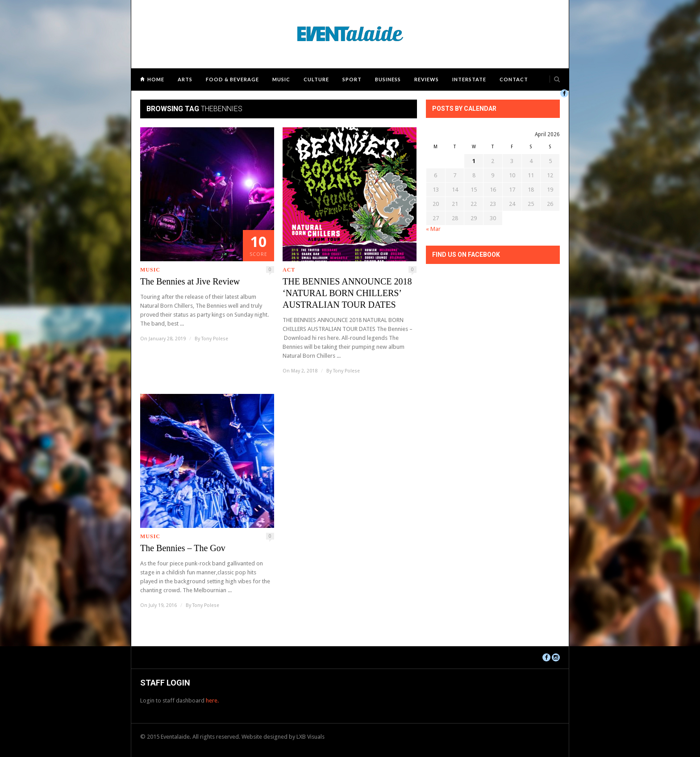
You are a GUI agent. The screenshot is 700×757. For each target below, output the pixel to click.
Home (156, 79)
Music (281, 79)
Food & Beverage (232, 79)
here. (212, 701)
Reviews (427, 79)
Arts (185, 79)
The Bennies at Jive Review (190, 281)
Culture (316, 79)
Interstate (469, 79)
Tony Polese (215, 339)
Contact (514, 79)
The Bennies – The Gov (183, 548)
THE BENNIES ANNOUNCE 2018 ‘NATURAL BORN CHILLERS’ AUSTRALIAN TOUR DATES (347, 293)
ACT (289, 270)
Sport (352, 79)
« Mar (433, 229)
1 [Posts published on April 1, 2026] (474, 161)
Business (388, 79)
